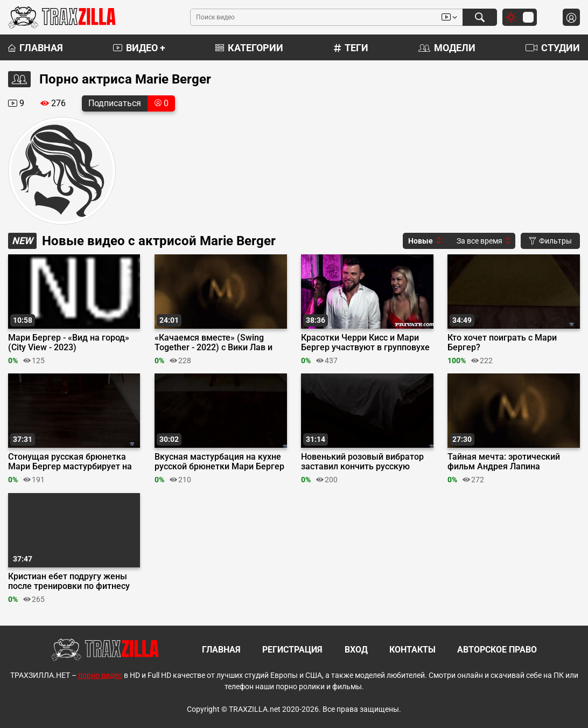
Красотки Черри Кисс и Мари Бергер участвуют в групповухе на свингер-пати (365, 343)
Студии (553, 48)
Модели (447, 48)
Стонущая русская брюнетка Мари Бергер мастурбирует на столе (70, 462)
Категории (249, 48)
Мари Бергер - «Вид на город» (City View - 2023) (69, 343)
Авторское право (497, 650)
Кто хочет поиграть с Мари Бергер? (502, 343)
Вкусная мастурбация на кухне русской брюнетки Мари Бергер (219, 462)
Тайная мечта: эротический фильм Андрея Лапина (504, 462)
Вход (356, 650)
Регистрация (292, 650)
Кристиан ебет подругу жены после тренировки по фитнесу (69, 581)
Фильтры (550, 241)
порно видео (100, 675)
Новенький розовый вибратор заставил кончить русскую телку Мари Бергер (362, 462)
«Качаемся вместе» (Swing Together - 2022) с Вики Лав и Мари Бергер (213, 343)
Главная (36, 48)
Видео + (139, 48)
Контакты (412, 650)
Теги (351, 48)
